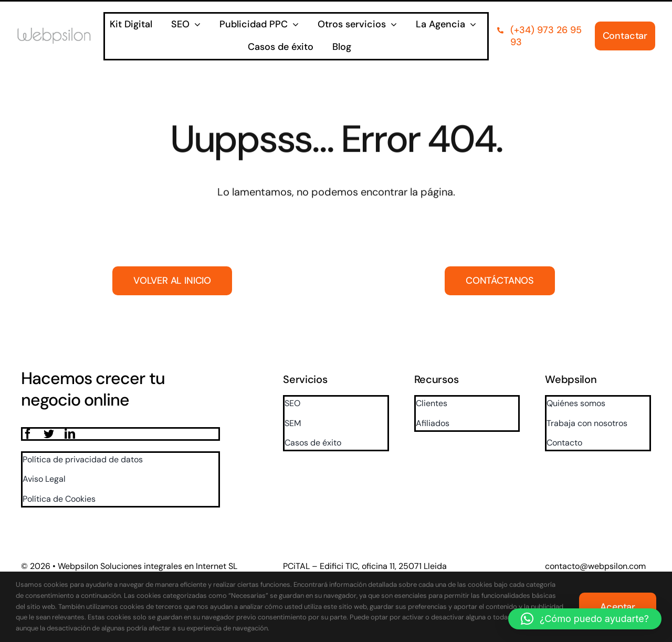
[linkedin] (70, 434)
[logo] (60, 32)
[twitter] (49, 434)
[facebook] (28, 434)
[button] (585, 619)
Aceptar (618, 607)
